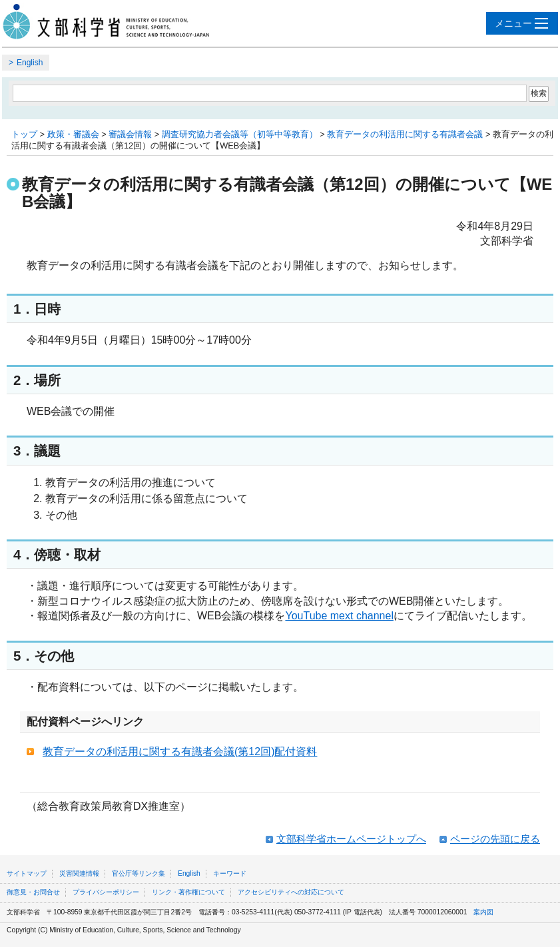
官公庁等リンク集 (139, 873)
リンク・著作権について (188, 892)
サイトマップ (27, 873)
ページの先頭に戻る (495, 839)
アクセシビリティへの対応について (291, 892)
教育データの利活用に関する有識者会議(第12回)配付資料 (180, 752)
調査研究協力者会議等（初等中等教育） (240, 134)
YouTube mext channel (339, 616)
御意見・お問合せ (33, 892)
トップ (24, 134)
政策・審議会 (73, 134)
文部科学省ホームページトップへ (351, 839)
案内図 (483, 912)
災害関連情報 (79, 873)
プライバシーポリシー (106, 892)
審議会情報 (130, 134)
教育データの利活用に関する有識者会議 (405, 134)
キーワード (230, 873)
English (30, 63)
